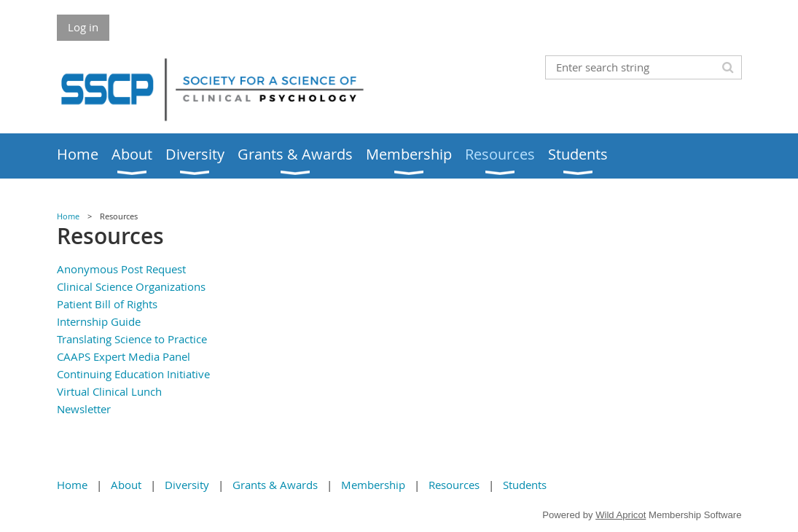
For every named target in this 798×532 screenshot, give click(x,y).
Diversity (187, 485)
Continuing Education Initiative (133, 374)
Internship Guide (99, 321)
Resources (454, 485)
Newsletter (84, 409)
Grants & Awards (275, 485)
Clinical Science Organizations (131, 286)
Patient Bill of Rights (107, 304)
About (126, 485)
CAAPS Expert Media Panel (124, 356)
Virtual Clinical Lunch (109, 391)
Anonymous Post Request (121, 269)
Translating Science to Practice (132, 339)
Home (68, 216)
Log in (83, 27)
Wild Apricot (621, 515)
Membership (373, 485)
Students (525, 485)
